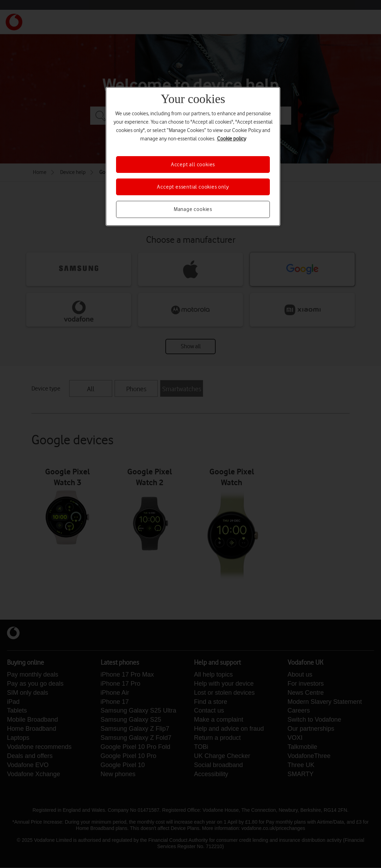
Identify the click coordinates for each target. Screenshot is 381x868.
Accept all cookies (193, 165)
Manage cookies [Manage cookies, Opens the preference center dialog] (193, 209)
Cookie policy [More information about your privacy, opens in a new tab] (232, 139)
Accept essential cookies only (193, 187)
